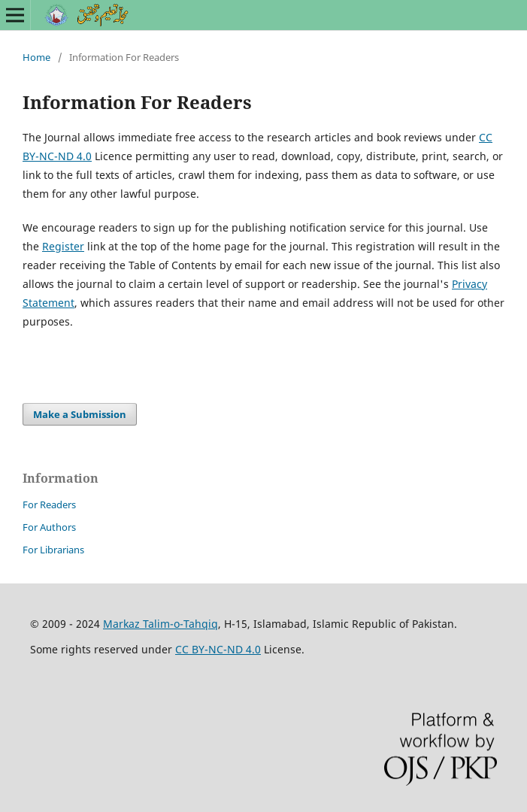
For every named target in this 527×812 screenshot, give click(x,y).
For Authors (49, 527)
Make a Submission (80, 414)
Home (36, 57)
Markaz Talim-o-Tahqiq (161, 624)
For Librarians (53, 550)
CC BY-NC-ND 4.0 (218, 649)
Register (63, 246)
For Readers (49, 504)
